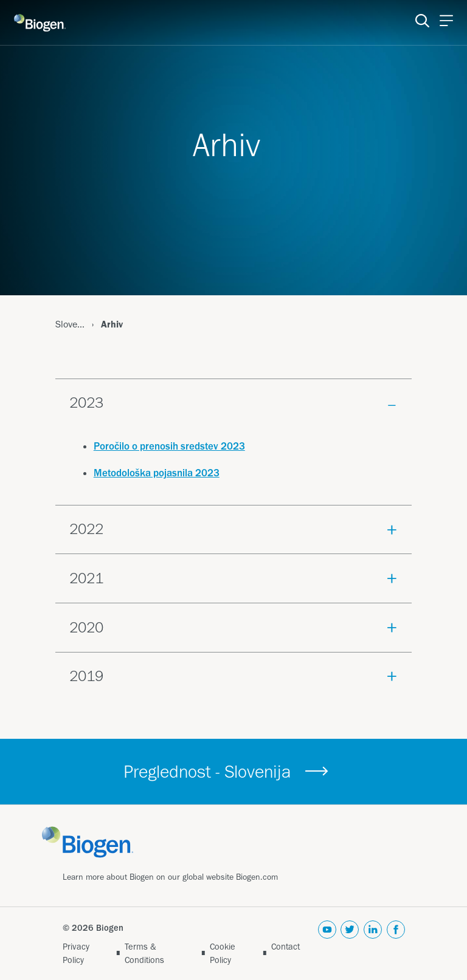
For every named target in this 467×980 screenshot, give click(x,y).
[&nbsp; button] (317, 772)
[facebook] (396, 944)
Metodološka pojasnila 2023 (157, 473)
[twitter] (350, 944)
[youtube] (327, 944)
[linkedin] (373, 944)
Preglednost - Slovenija (207, 771)
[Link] (98, 841)
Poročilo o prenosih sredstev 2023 (169, 446)
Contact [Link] (285, 947)
